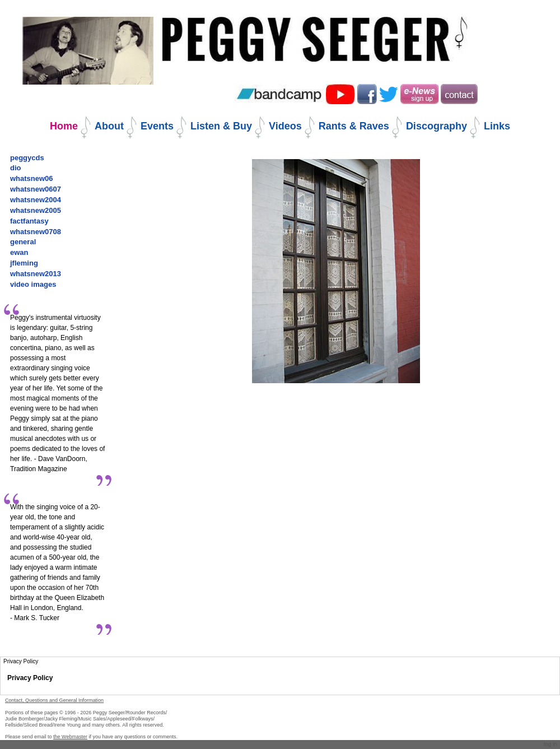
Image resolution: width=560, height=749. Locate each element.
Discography (437, 126)
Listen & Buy (221, 126)
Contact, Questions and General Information (54, 700)
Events (157, 126)
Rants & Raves (354, 126)
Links (497, 126)
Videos (285, 126)
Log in (550, 744)
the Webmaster (70, 737)
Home (64, 126)
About (109, 126)
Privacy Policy (30, 678)
